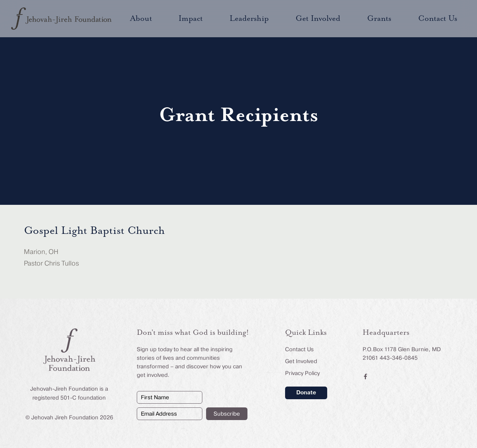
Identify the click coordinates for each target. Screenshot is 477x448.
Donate (306, 393)
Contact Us (299, 349)
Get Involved (301, 361)
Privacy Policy (302, 373)
